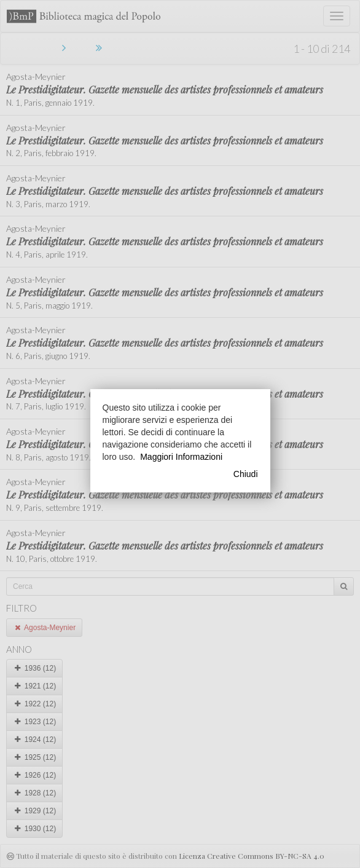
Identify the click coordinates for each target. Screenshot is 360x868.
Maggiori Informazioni (181, 457)
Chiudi (246, 474)
